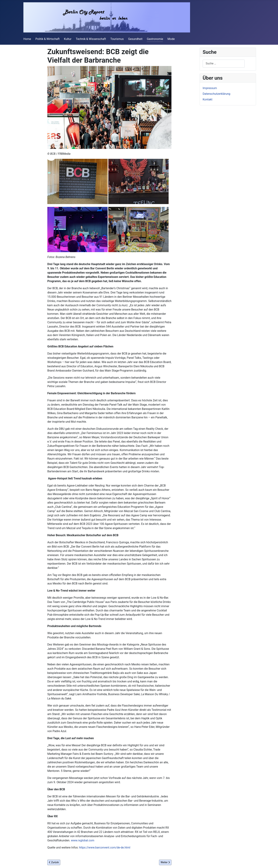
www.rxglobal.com (83, 840)
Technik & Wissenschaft (91, 39)
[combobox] (224, 64)
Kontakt (208, 99)
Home (27, 39)
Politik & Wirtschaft (48, 39)
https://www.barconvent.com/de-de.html (105, 848)
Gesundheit (135, 39)
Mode (171, 39)
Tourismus (117, 39)
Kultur (68, 39)
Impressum (210, 88)
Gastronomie (155, 39)
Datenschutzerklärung (216, 94)
